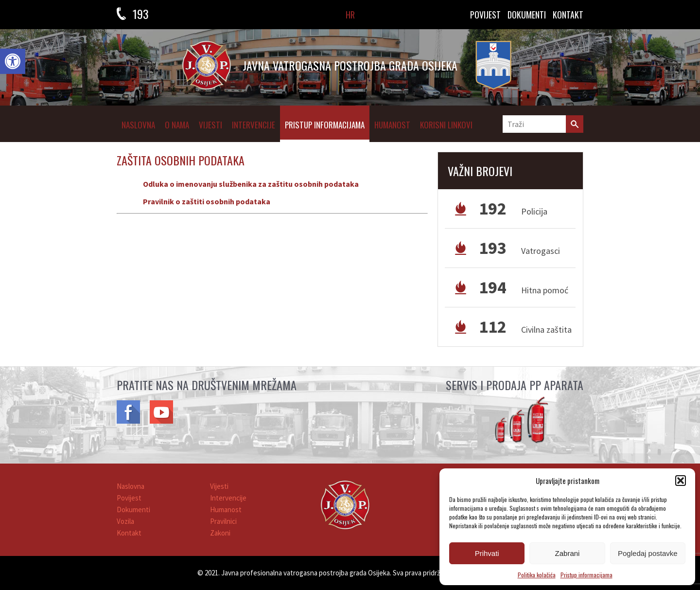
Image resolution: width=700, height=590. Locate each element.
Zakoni (220, 533)
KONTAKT (568, 15)
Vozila (125, 521)
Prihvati (487, 553)
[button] (13, 61)
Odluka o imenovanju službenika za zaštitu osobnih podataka (251, 184)
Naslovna (138, 125)
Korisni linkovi (446, 125)
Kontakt (129, 533)
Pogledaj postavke (648, 553)
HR (350, 15)
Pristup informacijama (586, 575)
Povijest (485, 15)
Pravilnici (223, 521)
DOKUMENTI (527, 15)
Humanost (392, 125)
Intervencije (254, 125)
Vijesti (210, 125)
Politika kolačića (537, 575)
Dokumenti (133, 510)
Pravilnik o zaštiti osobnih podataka (207, 201)
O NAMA (177, 125)
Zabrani (568, 553)
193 (141, 14)
